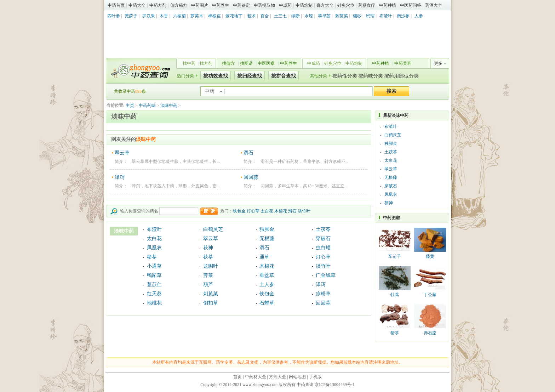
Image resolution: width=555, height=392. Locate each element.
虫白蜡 (323, 248)
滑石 (248, 153)
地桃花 (154, 303)
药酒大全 (434, 5)
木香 (164, 16)
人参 (419, 16)
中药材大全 (256, 377)
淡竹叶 (304, 211)
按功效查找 (216, 76)
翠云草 (122, 153)
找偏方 (228, 63)
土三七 (280, 16)
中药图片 (200, 5)
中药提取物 (264, 5)
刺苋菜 (342, 16)
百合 (265, 16)
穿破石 (323, 238)
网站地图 (297, 377)
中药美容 (403, 63)
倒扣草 (211, 303)
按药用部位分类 (401, 76)
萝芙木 (197, 16)
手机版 (315, 377)
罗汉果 (149, 16)
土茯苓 (323, 229)
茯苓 (208, 257)
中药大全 (137, 5)
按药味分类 (371, 76)
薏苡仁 (154, 285)
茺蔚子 (131, 16)
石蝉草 (267, 303)
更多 (438, 63)
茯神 (208, 248)
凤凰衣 (154, 248)
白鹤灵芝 (213, 229)
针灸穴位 (346, 5)
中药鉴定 (241, 5)
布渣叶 (386, 16)
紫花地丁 (234, 16)
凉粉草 (323, 294)
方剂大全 (277, 377)
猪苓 (152, 257)
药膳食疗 (367, 5)
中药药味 (147, 106)
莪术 (252, 16)
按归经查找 (250, 76)
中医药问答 (411, 5)
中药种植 (388, 5)
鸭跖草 (154, 275)
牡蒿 (395, 295)
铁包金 (239, 211)
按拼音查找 (284, 76)
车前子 (395, 256)
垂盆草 (267, 275)
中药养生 (221, 5)
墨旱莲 (324, 16)
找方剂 (206, 63)
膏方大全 (325, 5)
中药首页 (116, 5)
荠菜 (208, 275)
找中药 (189, 63)
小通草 (154, 266)
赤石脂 (430, 333)
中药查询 (140, 71)
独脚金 (267, 229)
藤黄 (430, 256)
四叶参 (114, 16)
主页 (130, 106)
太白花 (267, 211)
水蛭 (309, 16)
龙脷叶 (211, 266)
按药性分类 (345, 76)
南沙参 (403, 16)
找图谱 (246, 63)
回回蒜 (251, 177)
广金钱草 (326, 275)
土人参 (267, 285)
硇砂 (357, 16)
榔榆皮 (214, 16)
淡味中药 (169, 106)
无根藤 (267, 238)
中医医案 (266, 63)
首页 (238, 377)
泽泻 (120, 177)
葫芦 (208, 285)
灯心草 (253, 211)
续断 (296, 16)
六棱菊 (179, 16)
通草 (264, 257)
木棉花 (281, 211)
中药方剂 (158, 5)
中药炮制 (304, 5)
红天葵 (154, 294)
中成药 (285, 5)
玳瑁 (370, 16)
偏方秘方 (179, 5)
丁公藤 (430, 295)
